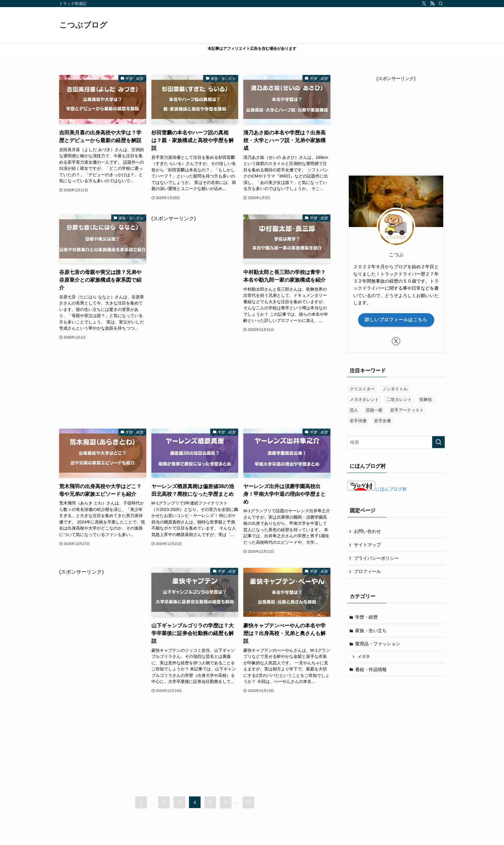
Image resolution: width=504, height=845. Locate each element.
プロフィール (367, 571)
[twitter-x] (424, 4)
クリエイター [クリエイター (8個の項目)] (362, 389)
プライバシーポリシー (376, 558)
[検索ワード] (396, 442)
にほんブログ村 (377, 489)
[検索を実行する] (438, 442)
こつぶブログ (83, 25)
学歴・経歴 (366, 617)
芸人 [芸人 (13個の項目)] (354, 410)
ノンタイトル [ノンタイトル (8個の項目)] (395, 389)
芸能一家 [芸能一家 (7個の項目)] (374, 410)
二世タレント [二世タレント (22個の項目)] (399, 400)
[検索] (441, 4)
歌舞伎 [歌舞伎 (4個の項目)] (426, 400)
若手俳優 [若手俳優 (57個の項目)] (358, 421)
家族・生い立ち (371, 631)
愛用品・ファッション (378, 644)
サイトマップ (367, 545)
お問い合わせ (367, 531)
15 (248, 802)
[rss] (432, 4)
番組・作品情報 (371, 669)
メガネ (364, 657)
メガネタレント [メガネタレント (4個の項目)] (364, 400)
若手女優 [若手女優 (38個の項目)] (382, 421)
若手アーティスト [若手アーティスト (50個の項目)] (407, 410)
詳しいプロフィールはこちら (396, 320)
